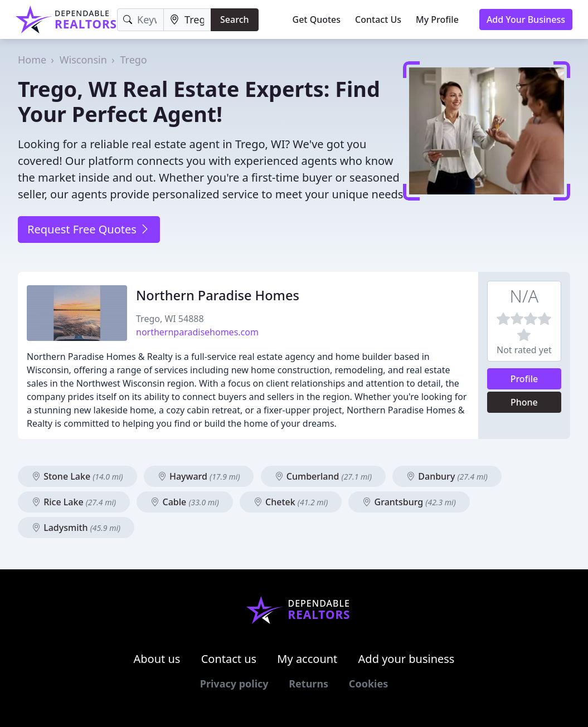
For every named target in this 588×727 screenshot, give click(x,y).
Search (234, 19)
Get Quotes (317, 19)
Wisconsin (83, 60)
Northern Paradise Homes (218, 295)
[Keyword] (140, 20)
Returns (308, 684)
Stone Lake (77, 476)
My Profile (437, 19)
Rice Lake (74, 502)
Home (32, 60)
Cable (184, 502)
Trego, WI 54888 (170, 319)
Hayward (199, 476)
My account (307, 659)
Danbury (447, 476)
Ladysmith (76, 528)
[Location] (187, 20)
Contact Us (378, 19)
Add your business (407, 659)
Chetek (291, 502)
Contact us (229, 659)
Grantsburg (409, 502)
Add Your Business (526, 19)
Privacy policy (234, 684)
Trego (133, 60)
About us (157, 659)
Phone (524, 402)
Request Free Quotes (89, 229)
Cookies (368, 684)
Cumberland (323, 476)
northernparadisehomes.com (197, 332)
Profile (524, 379)
